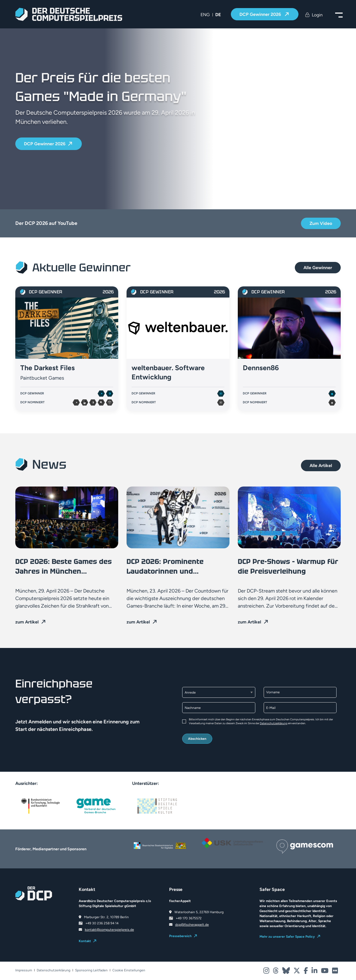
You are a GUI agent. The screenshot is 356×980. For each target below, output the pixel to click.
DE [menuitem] (218, 15)
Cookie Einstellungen (129, 970)
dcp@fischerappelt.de (192, 925)
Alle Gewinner (318, 268)
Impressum (24, 970)
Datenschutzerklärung (274, 723)
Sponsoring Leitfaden (91, 970)
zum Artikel (27, 622)
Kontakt (85, 941)
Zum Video (321, 223)
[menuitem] (205, 15)
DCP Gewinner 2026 (261, 14)
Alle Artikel (321, 466)
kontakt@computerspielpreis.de (109, 930)
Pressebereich (180, 936)
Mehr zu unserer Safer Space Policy (287, 937)
